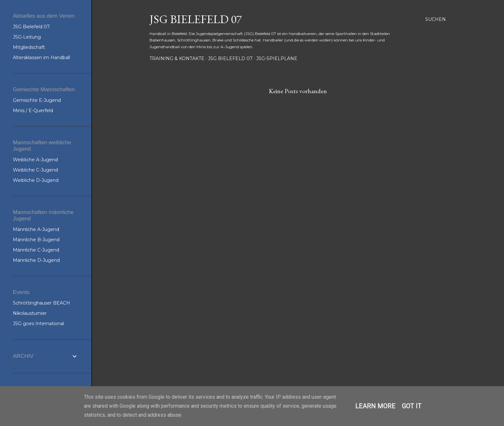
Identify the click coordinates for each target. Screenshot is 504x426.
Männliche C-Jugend (36, 250)
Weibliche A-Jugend (35, 160)
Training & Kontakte (177, 58)
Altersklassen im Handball (41, 58)
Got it (412, 406)
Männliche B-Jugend (36, 240)
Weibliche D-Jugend (36, 180)
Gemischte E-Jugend (37, 100)
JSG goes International (38, 324)
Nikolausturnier (30, 313)
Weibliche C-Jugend (35, 170)
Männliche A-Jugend (36, 229)
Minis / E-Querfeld (33, 111)
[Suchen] (436, 19)
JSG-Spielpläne (277, 58)
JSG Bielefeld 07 (196, 19)
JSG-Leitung (27, 37)
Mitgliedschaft (29, 47)
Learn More (375, 406)
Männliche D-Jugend (36, 260)
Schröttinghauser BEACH (41, 303)
